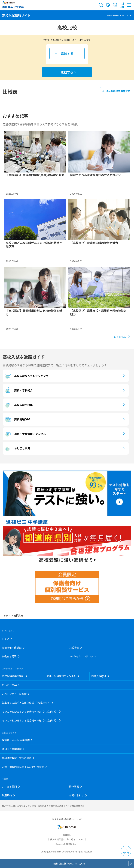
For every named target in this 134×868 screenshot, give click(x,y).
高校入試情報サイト (16, 15)
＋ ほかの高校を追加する (116, 91)
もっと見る (120, 337)
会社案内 (67, 835)
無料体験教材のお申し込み (69, 864)
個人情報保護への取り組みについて (67, 839)
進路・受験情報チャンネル (25, 434)
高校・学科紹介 (19, 390)
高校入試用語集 (19, 405)
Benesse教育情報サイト (67, 844)
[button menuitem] (122, 5)
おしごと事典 (17, 448)
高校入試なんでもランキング (26, 376)
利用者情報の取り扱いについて (67, 819)
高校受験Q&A (17, 419)
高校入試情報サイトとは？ (118, 15)
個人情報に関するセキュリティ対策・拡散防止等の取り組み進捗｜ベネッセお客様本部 (43, 806)
